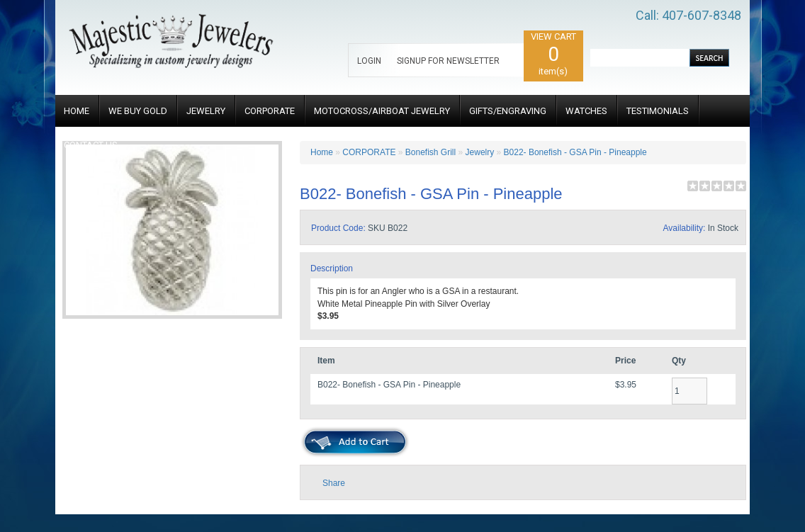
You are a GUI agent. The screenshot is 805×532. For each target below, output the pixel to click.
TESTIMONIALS (658, 111)
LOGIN (369, 61)
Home (322, 152)
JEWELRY (206, 111)
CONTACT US (91, 145)
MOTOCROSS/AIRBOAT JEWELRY (382, 111)
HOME (77, 111)
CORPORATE (270, 111)
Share (334, 483)
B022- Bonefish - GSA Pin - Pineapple (575, 152)
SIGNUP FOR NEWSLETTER (448, 61)
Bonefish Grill (430, 152)
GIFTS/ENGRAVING (508, 111)
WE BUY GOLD (138, 111)
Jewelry (481, 152)
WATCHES (586, 111)
